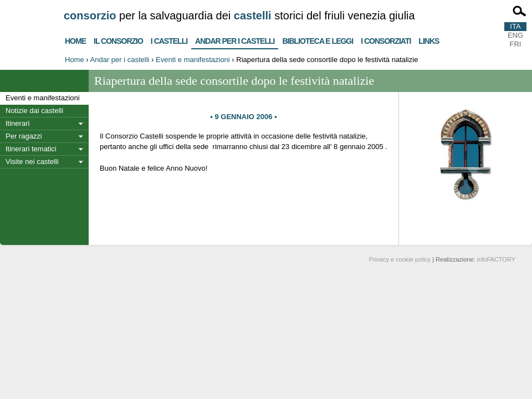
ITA (515, 26)
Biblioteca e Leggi (318, 40)
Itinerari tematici (31, 149)
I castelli (169, 40)
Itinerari (17, 123)
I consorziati (386, 40)
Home (75, 40)
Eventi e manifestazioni (193, 60)
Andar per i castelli (235, 39)
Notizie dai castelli (34, 111)
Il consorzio (118, 40)
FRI (516, 44)
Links (429, 40)
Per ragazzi (24, 136)
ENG (515, 35)
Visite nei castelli (32, 162)
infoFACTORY (496, 259)
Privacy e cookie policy (400, 259)
